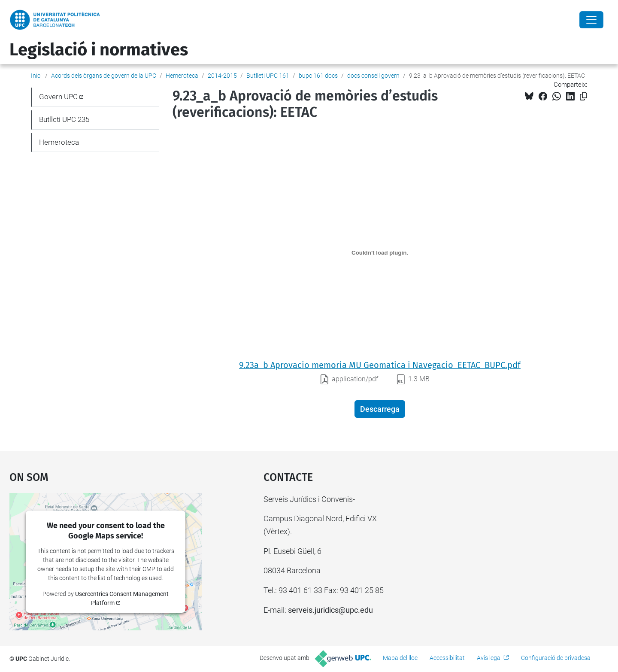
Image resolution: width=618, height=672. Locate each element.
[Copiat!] (583, 96)
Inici (36, 76)
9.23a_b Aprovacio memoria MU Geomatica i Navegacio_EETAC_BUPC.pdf (380, 365)
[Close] (591, 20)
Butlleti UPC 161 (268, 76)
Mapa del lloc (400, 658)
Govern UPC (58, 97)
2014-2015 (222, 76)
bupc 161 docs (318, 76)
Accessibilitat (447, 658)
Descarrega (380, 409)
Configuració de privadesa (556, 658)
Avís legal (489, 658)
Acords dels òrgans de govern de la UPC (104, 76)
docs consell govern (373, 76)
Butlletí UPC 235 (64, 119)
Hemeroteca (182, 76)
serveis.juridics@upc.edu (330, 610)
